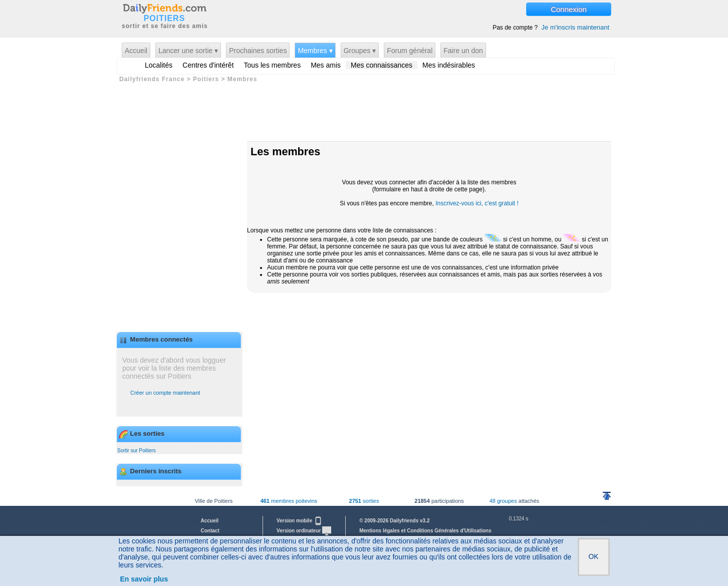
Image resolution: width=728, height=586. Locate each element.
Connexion (569, 9)
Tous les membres (273, 65)
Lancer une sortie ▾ (188, 51)
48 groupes (503, 501)
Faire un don (463, 51)
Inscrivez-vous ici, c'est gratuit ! (477, 203)
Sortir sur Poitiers (137, 451)
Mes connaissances (382, 65)
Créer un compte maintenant (165, 393)
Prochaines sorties (258, 51)
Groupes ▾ (360, 51)
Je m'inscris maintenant (575, 27)
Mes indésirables (449, 65)
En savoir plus (144, 579)
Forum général (410, 51)
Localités (159, 65)
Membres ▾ (315, 51)
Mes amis (326, 65)
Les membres (285, 152)
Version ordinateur (304, 531)
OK (593, 556)
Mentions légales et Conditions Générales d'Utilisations (425, 531)
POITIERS (165, 19)
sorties (364, 501)
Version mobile (300, 521)
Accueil (136, 51)
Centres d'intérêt (208, 65)
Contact (210, 531)
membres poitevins (289, 501)
